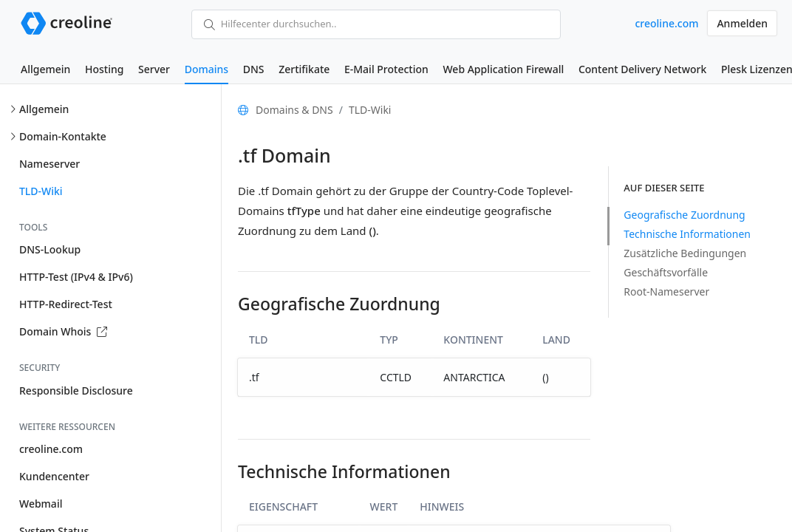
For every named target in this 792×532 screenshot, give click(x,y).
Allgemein (45, 69)
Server (154, 69)
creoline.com (666, 23)
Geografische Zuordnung (684, 215)
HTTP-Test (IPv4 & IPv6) (76, 277)
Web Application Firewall (503, 69)
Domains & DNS (294, 110)
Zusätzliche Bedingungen (685, 253)
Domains (206, 69)
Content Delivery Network (642, 69)
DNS (254, 69)
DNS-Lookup (50, 249)
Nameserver (49, 164)
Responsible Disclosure (76, 391)
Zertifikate (304, 69)
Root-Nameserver (666, 291)
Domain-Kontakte (63, 136)
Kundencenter (54, 476)
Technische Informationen (687, 234)
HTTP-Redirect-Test (66, 304)
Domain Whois (63, 331)
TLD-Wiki (41, 191)
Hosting (104, 69)
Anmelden (742, 23)
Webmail (41, 504)
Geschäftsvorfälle (666, 272)
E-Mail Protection (386, 69)
